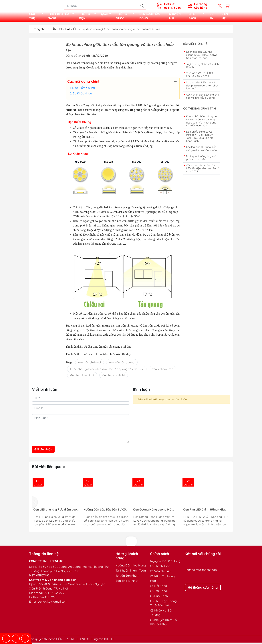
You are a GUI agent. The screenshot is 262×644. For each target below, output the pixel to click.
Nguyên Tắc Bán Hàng (165, 562)
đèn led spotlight (114, 377)
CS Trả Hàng (159, 592)
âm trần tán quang (122, 364)
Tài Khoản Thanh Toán (131, 572)
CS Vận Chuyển (160, 573)
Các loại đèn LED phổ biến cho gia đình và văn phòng (202, 150)
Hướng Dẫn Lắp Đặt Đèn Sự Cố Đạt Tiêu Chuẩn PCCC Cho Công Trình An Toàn (105, 511)
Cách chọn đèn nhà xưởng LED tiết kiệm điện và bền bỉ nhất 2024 (202, 170)
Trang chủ (39, 31)
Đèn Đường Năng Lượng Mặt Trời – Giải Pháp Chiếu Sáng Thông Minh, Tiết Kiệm (153, 511)
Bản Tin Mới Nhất (127, 582)
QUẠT (107, 15)
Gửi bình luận (43, 451)
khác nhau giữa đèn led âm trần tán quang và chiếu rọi (107, 370)
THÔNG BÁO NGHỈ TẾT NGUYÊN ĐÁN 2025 (200, 76)
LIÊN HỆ (225, 17)
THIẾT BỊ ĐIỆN (89, 17)
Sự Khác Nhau (82, 95)
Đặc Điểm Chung (84, 89)
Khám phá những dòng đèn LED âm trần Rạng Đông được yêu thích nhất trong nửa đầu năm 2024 (202, 122)
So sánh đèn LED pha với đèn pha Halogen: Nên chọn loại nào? (202, 87)
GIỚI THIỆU (37, 17)
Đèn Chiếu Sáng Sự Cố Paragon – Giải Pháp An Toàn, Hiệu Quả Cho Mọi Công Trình (200, 138)
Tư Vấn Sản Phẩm (127, 577)
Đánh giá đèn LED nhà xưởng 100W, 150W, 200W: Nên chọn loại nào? (202, 56)
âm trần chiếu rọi (90, 364)
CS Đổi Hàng (159, 587)
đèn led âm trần (162, 370)
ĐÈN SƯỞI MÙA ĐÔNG (149, 17)
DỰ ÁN (211, 17)
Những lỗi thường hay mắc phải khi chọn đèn (202, 159)
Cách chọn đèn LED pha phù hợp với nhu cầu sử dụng (203, 98)
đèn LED (136, 107)
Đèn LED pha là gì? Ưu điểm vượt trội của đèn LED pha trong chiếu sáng (56, 511)
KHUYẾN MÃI (175, 17)
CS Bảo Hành (159, 597)
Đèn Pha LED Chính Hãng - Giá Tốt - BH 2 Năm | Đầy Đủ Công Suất (204, 511)
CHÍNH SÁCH (198, 17)
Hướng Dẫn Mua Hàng (131, 567)
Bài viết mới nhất (196, 45)
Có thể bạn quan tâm (200, 110)
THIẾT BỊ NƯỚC (126, 17)
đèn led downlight (82, 377)
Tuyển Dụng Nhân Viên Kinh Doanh (202, 67)
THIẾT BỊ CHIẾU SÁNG (62, 17)
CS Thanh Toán (160, 568)
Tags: (69, 364)
